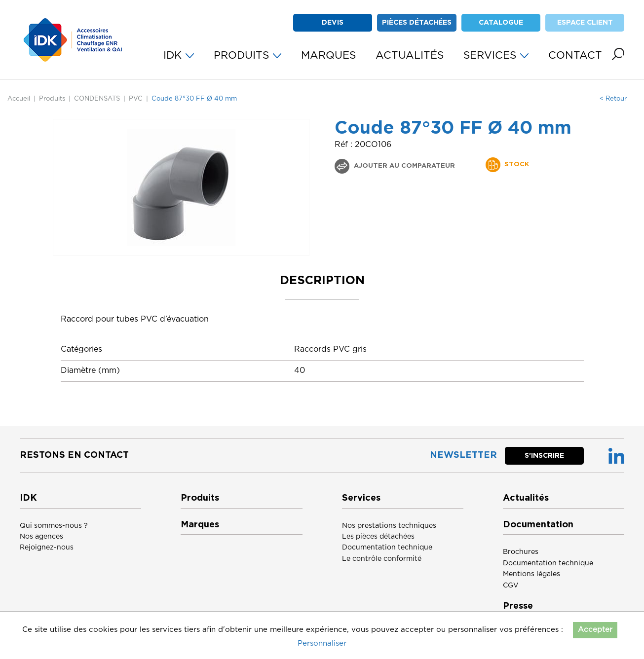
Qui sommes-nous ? (54, 526)
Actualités (526, 498)
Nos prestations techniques (389, 526)
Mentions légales (531, 574)
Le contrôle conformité (382, 559)
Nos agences (41, 537)
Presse (518, 606)
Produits (52, 99)
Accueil (19, 99)
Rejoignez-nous (47, 548)
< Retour (613, 99)
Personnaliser (322, 643)
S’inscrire (544, 456)
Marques (200, 525)
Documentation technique (387, 548)
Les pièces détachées (378, 537)
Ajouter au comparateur (403, 166)
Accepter (595, 630)
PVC (136, 99)
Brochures (521, 552)
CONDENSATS (97, 99)
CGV (511, 586)
